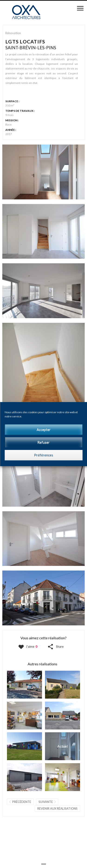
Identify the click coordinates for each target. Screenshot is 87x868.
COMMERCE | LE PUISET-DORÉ (24, 716)
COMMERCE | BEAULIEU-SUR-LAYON (63, 716)
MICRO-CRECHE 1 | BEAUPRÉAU (24, 746)
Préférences (44, 455)
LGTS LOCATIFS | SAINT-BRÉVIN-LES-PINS (63, 746)
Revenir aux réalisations (57, 808)
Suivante (46, 802)
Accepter (44, 429)
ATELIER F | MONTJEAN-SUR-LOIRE (24, 777)
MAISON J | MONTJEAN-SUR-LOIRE (63, 685)
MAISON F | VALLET (24, 685)
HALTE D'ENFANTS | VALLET (63, 777)
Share (60, 647)
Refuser (43, 442)
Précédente (22, 802)
